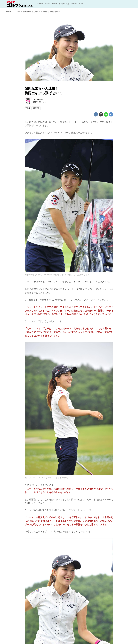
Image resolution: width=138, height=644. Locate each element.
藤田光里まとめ (40, 102)
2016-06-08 (38, 99)
